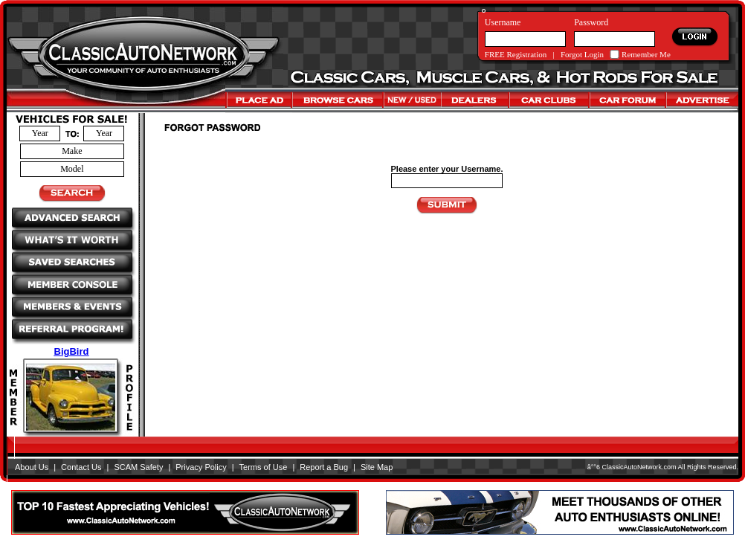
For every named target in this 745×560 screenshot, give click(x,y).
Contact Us (81, 467)
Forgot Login (582, 54)
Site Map (377, 467)
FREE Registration (516, 54)
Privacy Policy (201, 467)
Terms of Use (264, 467)
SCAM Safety (138, 467)
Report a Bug (324, 467)
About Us (32, 467)
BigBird (72, 351)
